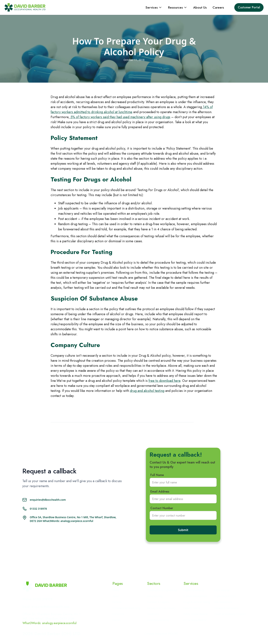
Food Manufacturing (158, 620)
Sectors (116, 620)
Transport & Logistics (158, 602)
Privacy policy (190, 634)
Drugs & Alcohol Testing (197, 602)
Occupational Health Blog (126, 608)
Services (117, 602)
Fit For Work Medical (195, 620)
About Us (200, 7)
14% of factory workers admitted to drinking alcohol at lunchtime (132, 110)
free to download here (164, 381)
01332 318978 (38, 509)
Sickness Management (195, 596)
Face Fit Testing (192, 608)
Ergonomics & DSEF (225, 596)
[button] (154, 7)
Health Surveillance (194, 590)
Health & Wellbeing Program (230, 614)
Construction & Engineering (162, 590)
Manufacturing (155, 596)
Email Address (160, 492)
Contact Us (118, 614)
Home (116, 590)
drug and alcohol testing (147, 391)
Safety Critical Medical (196, 614)
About (116, 596)
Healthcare (153, 614)
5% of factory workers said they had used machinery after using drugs (120, 117)
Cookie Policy (211, 633)
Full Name (157, 475)
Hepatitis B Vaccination (227, 608)
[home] (25, 7)
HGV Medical (222, 590)
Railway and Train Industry (161, 608)
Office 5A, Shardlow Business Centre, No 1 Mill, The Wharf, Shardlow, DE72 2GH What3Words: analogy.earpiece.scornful (73, 519)
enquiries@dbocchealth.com (48, 500)
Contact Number (162, 508)
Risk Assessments (223, 602)
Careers (218, 7)
